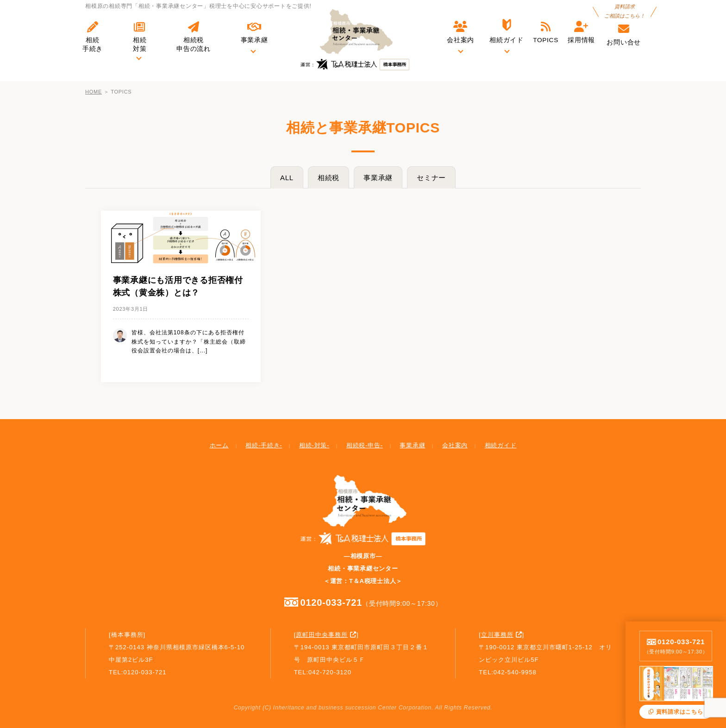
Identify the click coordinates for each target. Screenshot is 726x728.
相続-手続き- (264, 445)
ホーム (219, 445)
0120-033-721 (363, 602)
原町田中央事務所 (322, 635)
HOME (94, 92)
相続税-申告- (365, 445)
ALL (287, 178)
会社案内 (455, 445)
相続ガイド (501, 445)
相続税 (329, 178)
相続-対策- (314, 445)
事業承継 (378, 178)
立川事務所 (497, 635)
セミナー (431, 178)
